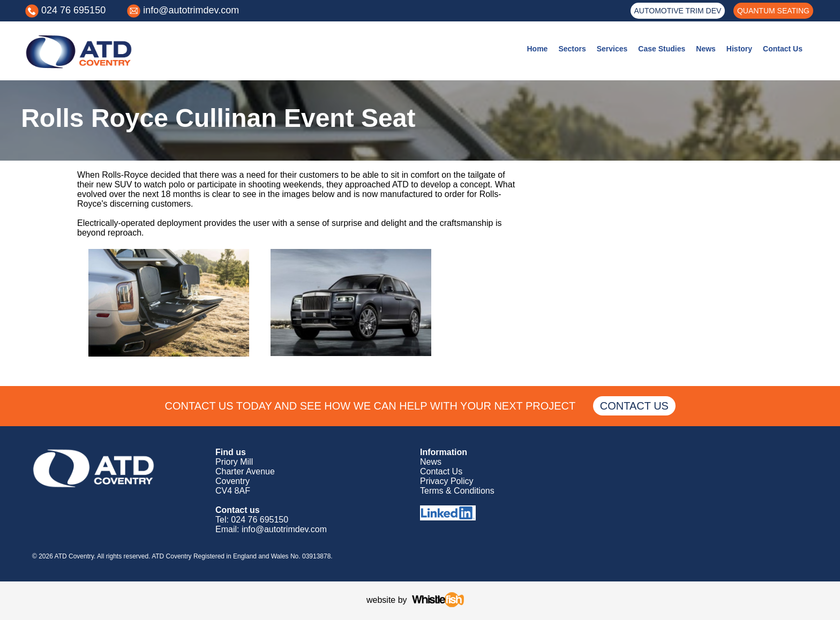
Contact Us (783, 49)
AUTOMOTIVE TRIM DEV (678, 11)
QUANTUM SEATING (773, 11)
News (706, 49)
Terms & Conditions (457, 491)
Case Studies (662, 49)
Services (612, 49)
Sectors (572, 49)
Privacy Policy (447, 481)
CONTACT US (634, 406)
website (381, 600)
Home (537, 49)
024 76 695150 (73, 10)
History (739, 49)
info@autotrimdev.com (191, 10)
